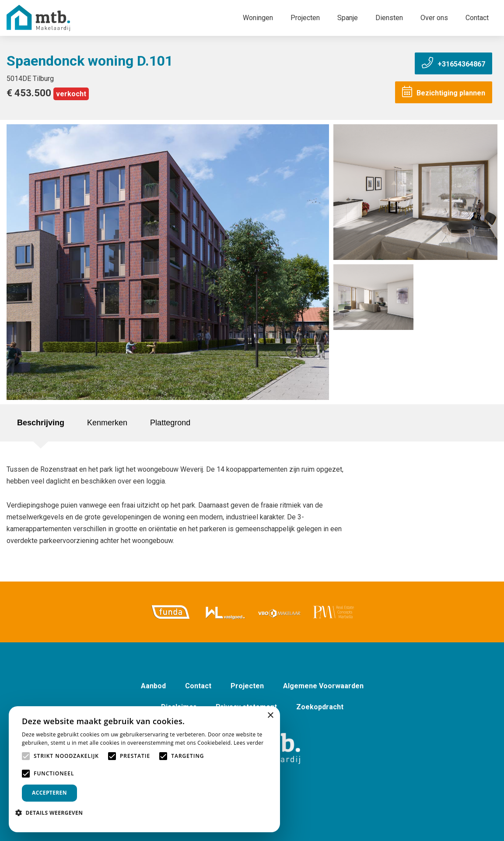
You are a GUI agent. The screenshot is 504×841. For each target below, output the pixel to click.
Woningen (258, 18)
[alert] (144, 769)
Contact (477, 18)
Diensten (389, 18)
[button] (52, 813)
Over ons (434, 18)
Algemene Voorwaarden (323, 686)
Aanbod (153, 686)
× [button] (270, 716)
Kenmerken (107, 423)
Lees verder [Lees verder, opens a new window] (249, 743)
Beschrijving (41, 423)
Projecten (305, 18)
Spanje (348, 18)
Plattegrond (170, 423)
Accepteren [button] (49, 793)
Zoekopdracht (320, 707)
